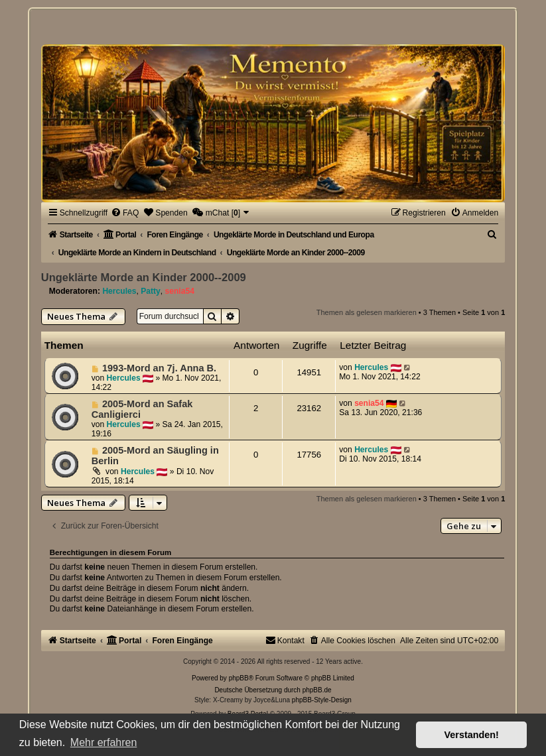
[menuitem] (125, 213)
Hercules (119, 291)
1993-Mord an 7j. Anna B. (159, 368)
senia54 (180, 291)
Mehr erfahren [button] (104, 742)
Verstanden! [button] (472, 735)
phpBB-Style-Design (322, 700)
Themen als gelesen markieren (367, 312)
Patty (151, 291)
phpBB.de (317, 690)
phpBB (239, 678)
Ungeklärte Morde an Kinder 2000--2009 (144, 277)
